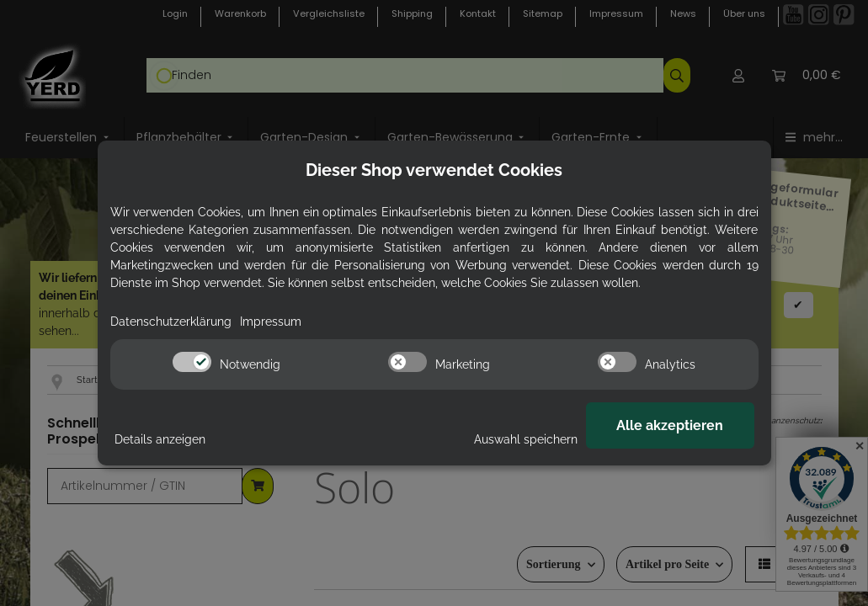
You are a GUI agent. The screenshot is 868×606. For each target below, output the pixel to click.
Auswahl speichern (526, 439)
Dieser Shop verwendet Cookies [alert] (434, 170)
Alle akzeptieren (670, 425)
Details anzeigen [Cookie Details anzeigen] (160, 439)
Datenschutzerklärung (171, 322)
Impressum (271, 322)
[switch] (192, 362)
